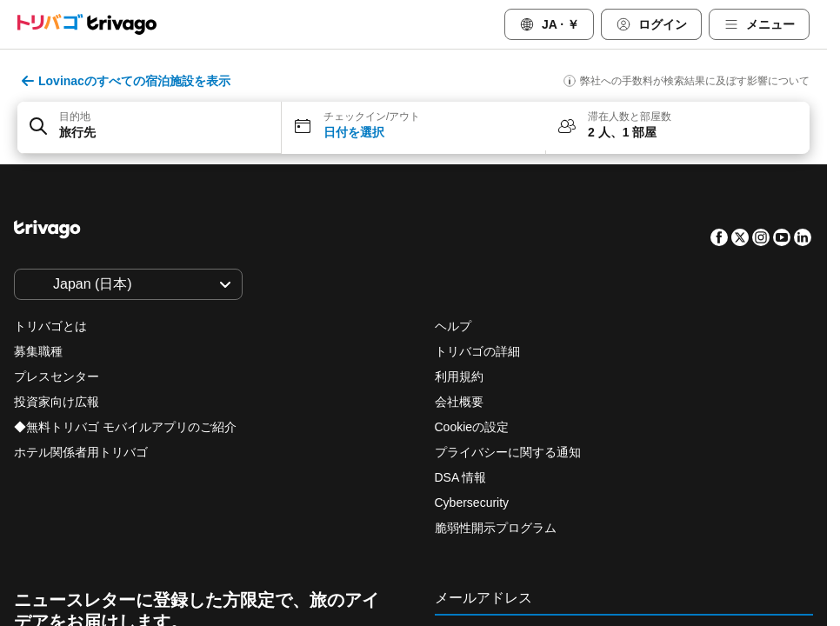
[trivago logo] (87, 24)
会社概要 (459, 402)
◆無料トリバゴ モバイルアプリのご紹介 (125, 427)
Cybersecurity (472, 503)
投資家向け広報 (57, 402)
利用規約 (459, 376)
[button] (150, 128)
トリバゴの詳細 (477, 351)
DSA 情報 (461, 477)
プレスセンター (57, 376)
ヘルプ (453, 326)
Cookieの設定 (473, 427)
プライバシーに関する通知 (508, 452)
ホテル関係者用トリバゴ (81, 452)
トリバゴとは (50, 326)
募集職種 (38, 351)
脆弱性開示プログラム (496, 528)
